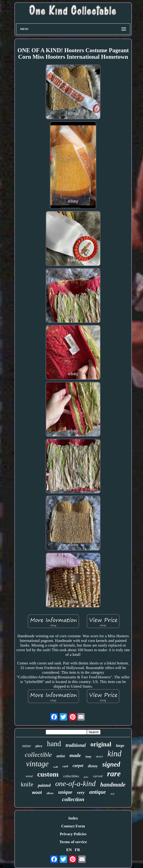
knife (27, 784)
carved (98, 776)
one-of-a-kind (75, 783)
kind (114, 754)
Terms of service (73, 842)
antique (97, 792)
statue (26, 746)
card (65, 766)
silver (50, 793)
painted (44, 785)
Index (73, 818)
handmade (113, 785)
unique (65, 792)
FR (77, 850)
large (120, 746)
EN (69, 850)
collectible (38, 755)
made (75, 755)
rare (114, 774)
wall (55, 767)
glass (86, 777)
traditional (76, 745)
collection (73, 799)
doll (112, 794)
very (81, 792)
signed (111, 764)
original (101, 744)
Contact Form (73, 826)
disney (93, 766)
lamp (88, 757)
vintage (37, 764)
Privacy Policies (73, 834)
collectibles (71, 776)
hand (54, 744)
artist (61, 756)
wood (29, 776)
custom (48, 774)
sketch (99, 757)
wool (37, 792)
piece (39, 746)
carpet (78, 766)
